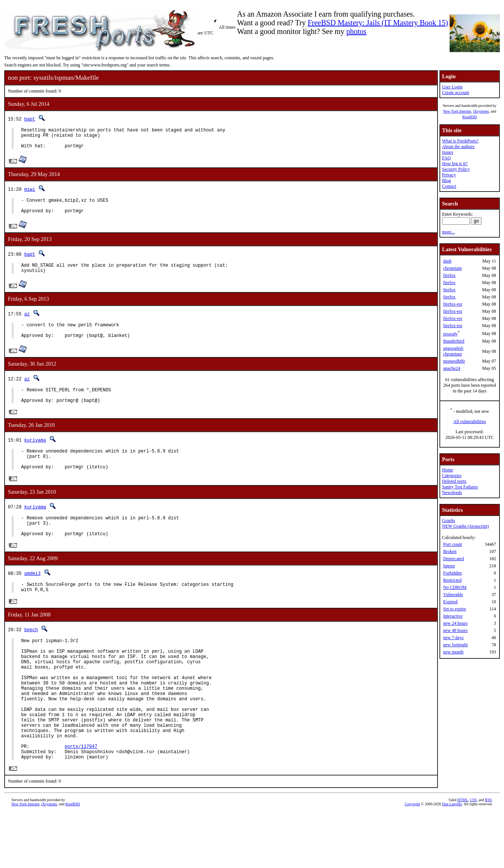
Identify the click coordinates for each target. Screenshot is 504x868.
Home (448, 470)
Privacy (449, 175)
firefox (449, 275)
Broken (450, 551)
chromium (452, 268)
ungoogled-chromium (454, 351)
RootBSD (470, 117)
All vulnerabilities (470, 422)
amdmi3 (32, 600)
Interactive (453, 616)
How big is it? (455, 164)
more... (448, 232)
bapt (30, 119)
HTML (462, 855)
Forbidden (452, 573)
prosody (451, 334)
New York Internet (457, 111)
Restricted (452, 580)
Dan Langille (452, 860)
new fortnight (455, 645)
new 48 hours (455, 630)
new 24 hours (455, 623)
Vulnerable (453, 595)
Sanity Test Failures (460, 487)
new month (453, 652)
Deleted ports (454, 481)
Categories (452, 476)
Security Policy (456, 169)
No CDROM (455, 587)
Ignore (449, 566)
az (27, 324)
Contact (449, 186)
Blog (446, 181)
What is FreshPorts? (460, 141)
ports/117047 (81, 799)
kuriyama (35, 457)
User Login (452, 87)
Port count (453, 544)
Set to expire (455, 609)
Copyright (412, 860)
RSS (489, 855)
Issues (448, 152)
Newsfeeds (452, 493)
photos (356, 31)
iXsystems (481, 111)
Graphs (449, 520)
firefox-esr (453, 304)
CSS (473, 855)
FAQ (446, 158)
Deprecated (454, 559)
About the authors (458, 147)
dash (447, 261)
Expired (450, 602)
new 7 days (453, 638)
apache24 (452, 368)
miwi (30, 194)
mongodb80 (454, 361)
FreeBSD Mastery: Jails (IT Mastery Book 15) (378, 23)
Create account (456, 93)
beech (31, 659)
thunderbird (454, 341)
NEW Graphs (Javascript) (465, 526)
